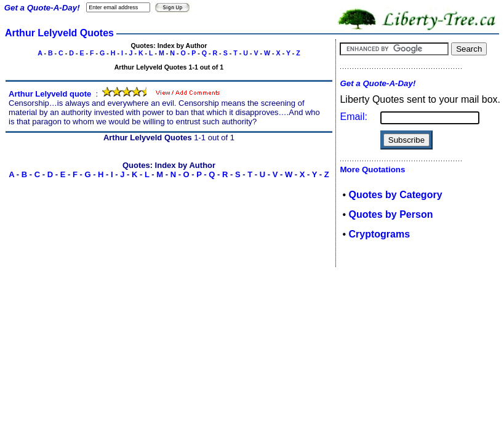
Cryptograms (380, 234)
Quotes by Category (396, 195)
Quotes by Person (391, 214)
